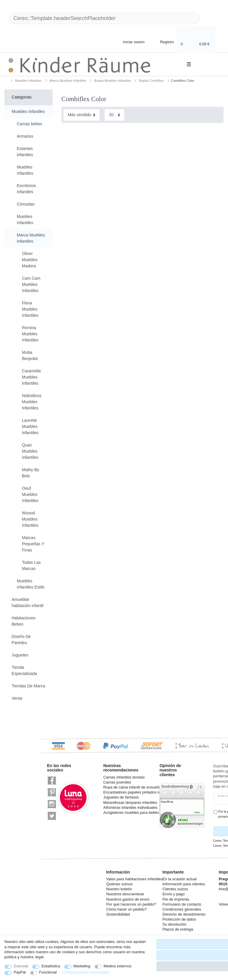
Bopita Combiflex (151, 81)
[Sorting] (81, 115)
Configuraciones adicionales (86, 972)
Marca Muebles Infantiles (68, 81)
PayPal (20, 972)
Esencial (21, 966)
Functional (48, 972)
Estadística (51, 966)
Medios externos (118, 966)
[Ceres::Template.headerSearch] (209, 18)
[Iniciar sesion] (129, 42)
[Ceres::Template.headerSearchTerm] (105, 18)
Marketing (82, 966)
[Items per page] (114, 115)
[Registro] (163, 42)
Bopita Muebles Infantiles (112, 81)
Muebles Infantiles (28, 81)
